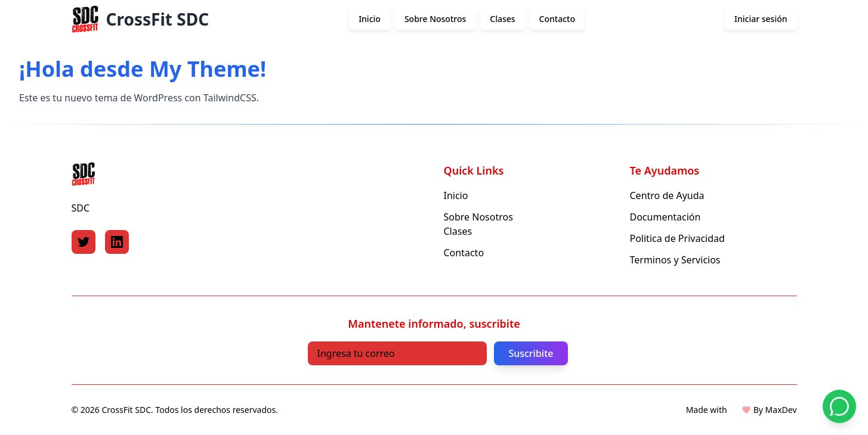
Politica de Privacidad (677, 238)
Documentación (665, 217)
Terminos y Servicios (675, 260)
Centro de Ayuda (667, 195)
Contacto (557, 19)
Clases (502, 19)
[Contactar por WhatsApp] (839, 406)
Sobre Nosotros (435, 19)
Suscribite (531, 353)
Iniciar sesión (761, 19)
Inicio (370, 19)
